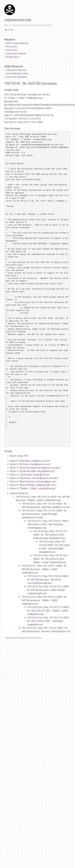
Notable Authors (13, 57)
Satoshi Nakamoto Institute (17, 73)
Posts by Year (12, 50)
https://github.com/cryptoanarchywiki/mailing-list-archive (23, 638)
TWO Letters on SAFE (37, 524)
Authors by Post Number (16, 53)
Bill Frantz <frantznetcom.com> (35, 464)
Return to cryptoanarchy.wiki (17, 43)
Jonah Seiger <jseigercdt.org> (35, 475)
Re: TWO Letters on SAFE (53, 535)
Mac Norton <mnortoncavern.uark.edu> (39, 478)
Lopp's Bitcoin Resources (16, 70)
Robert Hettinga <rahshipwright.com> (38, 485)
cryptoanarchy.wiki (18, 20)
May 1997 (24, 456)
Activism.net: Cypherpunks (17, 77)
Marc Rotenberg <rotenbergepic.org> (38, 482)
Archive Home (12, 47)
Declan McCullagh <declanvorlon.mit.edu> (40, 468)
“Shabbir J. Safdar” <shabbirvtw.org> (37, 488)
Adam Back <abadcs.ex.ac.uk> (35, 461)
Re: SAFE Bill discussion (38, 580)
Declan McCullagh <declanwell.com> (37, 471)
